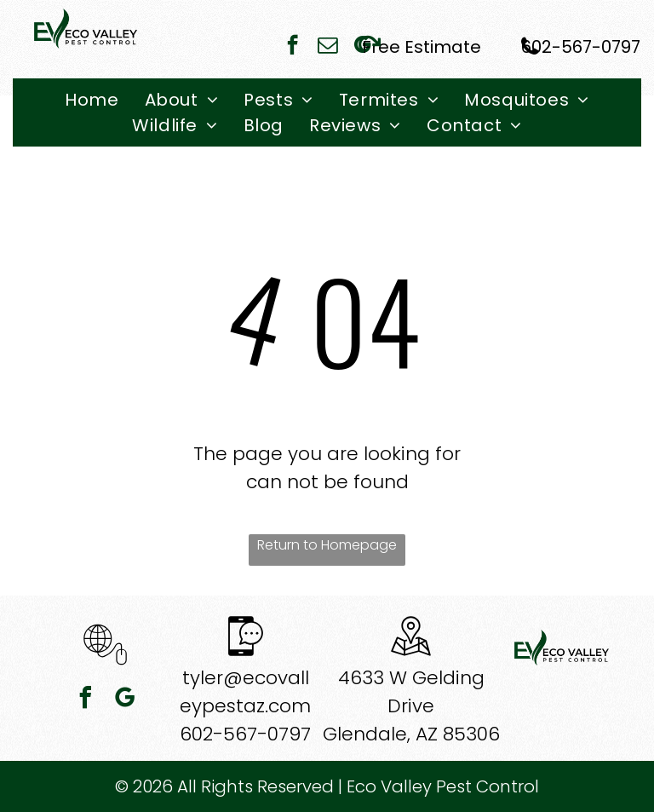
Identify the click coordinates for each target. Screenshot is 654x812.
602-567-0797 (245, 734)
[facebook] (293, 47)
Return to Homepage (327, 545)
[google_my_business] (125, 700)
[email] (327, 47)
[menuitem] (92, 100)
